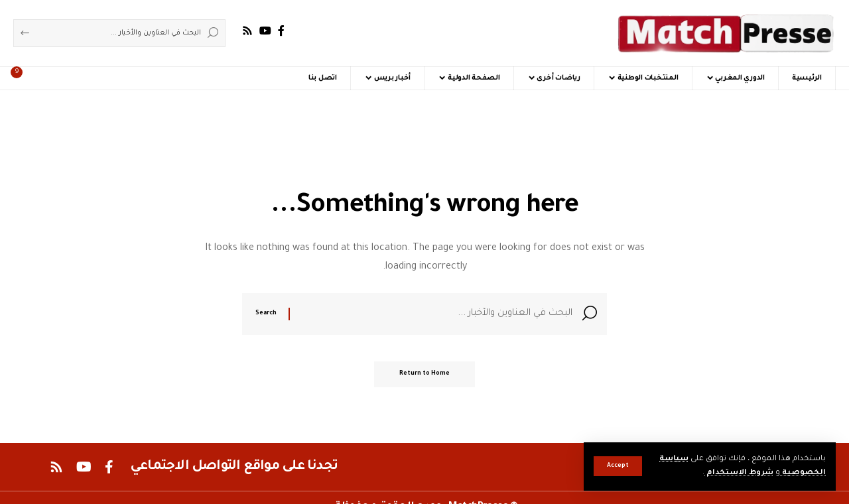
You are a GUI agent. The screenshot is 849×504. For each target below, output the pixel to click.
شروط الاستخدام (739, 473)
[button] (618, 466)
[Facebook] (281, 31)
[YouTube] (265, 31)
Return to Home (424, 376)
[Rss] (247, 31)
